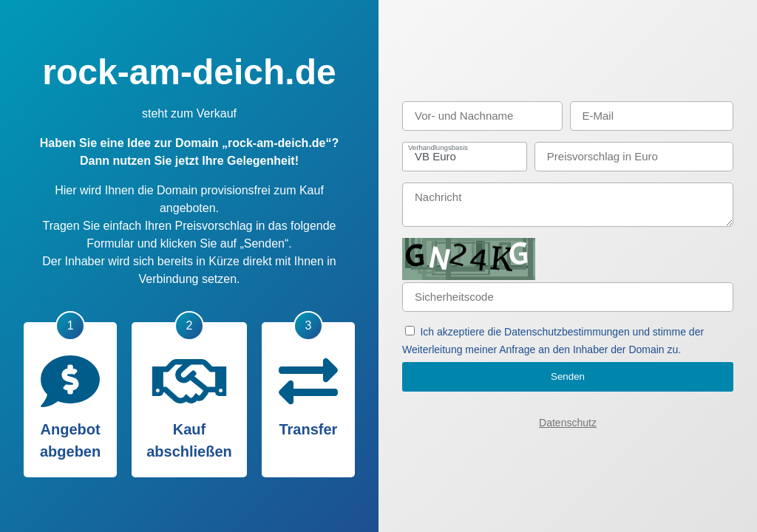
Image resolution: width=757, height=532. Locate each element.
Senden (568, 376)
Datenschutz (568, 423)
